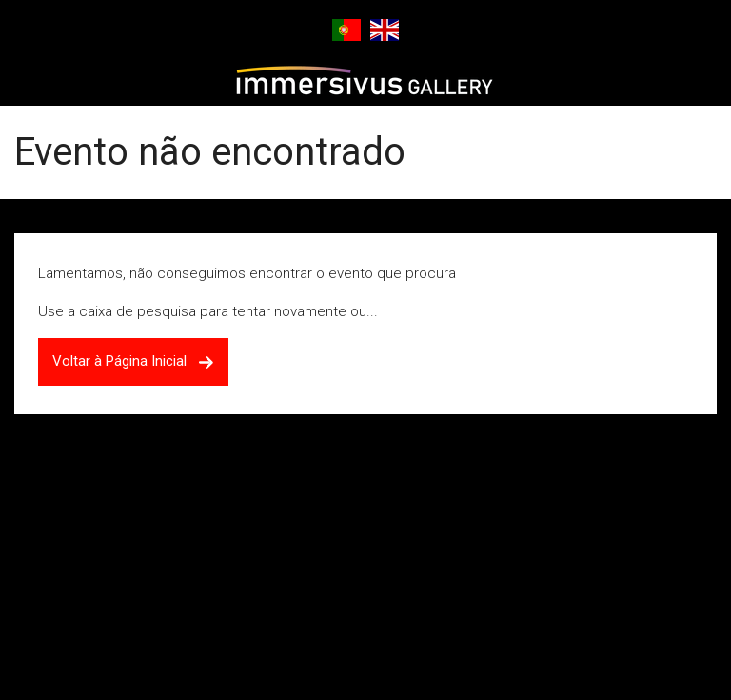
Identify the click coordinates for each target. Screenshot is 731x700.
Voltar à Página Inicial (133, 361)
